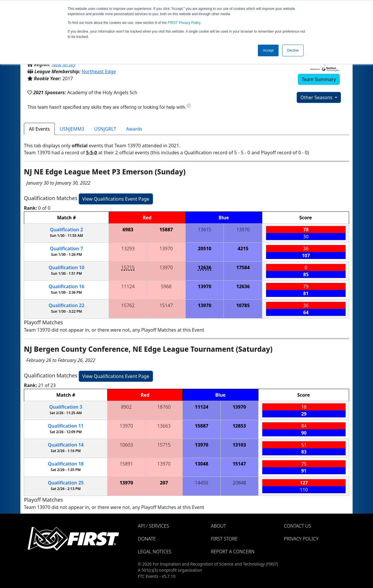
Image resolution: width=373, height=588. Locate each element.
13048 (202, 464)
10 (67, 267)
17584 (243, 267)
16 (67, 286)
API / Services (153, 526)
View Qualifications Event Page (116, 199)
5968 (166, 286)
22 (67, 305)
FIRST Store (224, 539)
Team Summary (319, 79)
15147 (166, 305)
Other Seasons (317, 97)
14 (66, 445)
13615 (205, 230)
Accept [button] (268, 50)
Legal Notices (155, 552)
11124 (128, 286)
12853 (239, 426)
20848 (239, 483)
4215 (243, 249)
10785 (243, 305)
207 (164, 483)
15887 (166, 230)
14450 (202, 483)
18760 (164, 407)
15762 (128, 305)
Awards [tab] (134, 129)
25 (66, 483)
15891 (126, 464)
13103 (239, 445)
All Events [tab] (39, 129)
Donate (147, 539)
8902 (126, 407)
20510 (205, 249)
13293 (128, 249)
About (219, 526)
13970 (243, 230)
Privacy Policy (184, 23)
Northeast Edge (99, 71)
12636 (205, 267)
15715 (128, 267)
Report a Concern (233, 552)
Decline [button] (293, 50)
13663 (164, 426)
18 (66, 464)
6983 (128, 230)
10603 (126, 445)
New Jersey (64, 64)
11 (66, 426)
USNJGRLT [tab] (105, 129)
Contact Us (297, 526)
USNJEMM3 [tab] (72, 129)
